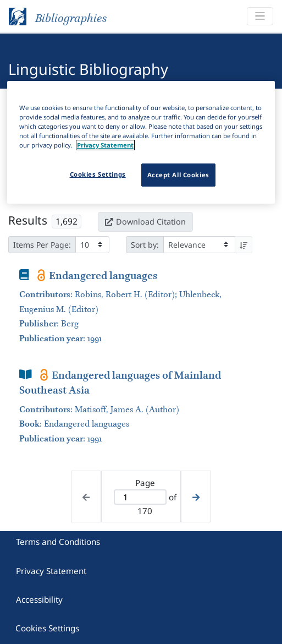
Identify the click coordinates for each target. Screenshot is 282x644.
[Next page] (196, 497)
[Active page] (140, 497)
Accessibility (39, 599)
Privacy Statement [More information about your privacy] (105, 145)
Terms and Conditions (58, 542)
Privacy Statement (51, 571)
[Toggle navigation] (260, 16)
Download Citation (145, 222)
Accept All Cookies (178, 175)
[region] (141, 142)
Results (28, 220)
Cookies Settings (47, 628)
